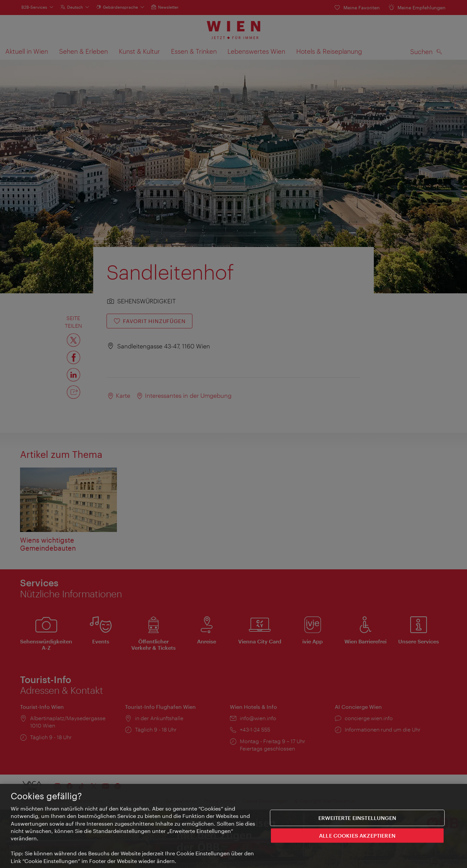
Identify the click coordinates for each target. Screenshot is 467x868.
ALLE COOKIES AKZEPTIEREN (357, 836)
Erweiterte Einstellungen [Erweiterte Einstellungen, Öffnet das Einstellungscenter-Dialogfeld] (357, 818)
